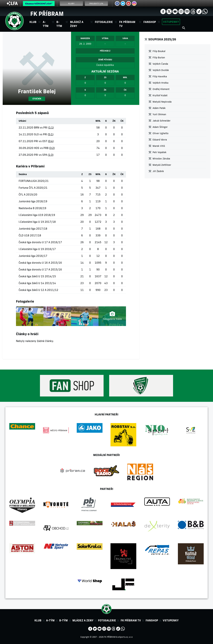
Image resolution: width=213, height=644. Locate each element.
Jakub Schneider (161, 121)
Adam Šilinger (160, 127)
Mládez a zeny (83, 620)
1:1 (51, 128)
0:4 (51, 141)
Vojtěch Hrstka (160, 83)
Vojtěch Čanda (160, 64)
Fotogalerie (104, 22)
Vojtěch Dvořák (161, 70)
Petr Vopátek (160, 152)
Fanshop (150, 22)
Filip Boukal (159, 51)
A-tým (50, 620)
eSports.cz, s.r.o (125, 637)
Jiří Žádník (158, 171)
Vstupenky (171, 22)
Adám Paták (159, 108)
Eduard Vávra (160, 140)
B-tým (63, 620)
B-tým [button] (59, 24)
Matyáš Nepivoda (162, 102)
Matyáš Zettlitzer (162, 165)
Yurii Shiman (159, 114)
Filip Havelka (160, 76)
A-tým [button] (46, 24)
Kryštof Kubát (160, 95)
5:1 (51, 134)
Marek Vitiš (159, 146)
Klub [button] (33, 22)
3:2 (52, 148)
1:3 (51, 155)
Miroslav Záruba (161, 159)
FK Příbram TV (127, 24)
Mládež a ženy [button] (77, 24)
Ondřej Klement (161, 89)
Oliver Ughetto (160, 133)
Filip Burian (159, 58)
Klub (38, 620)
